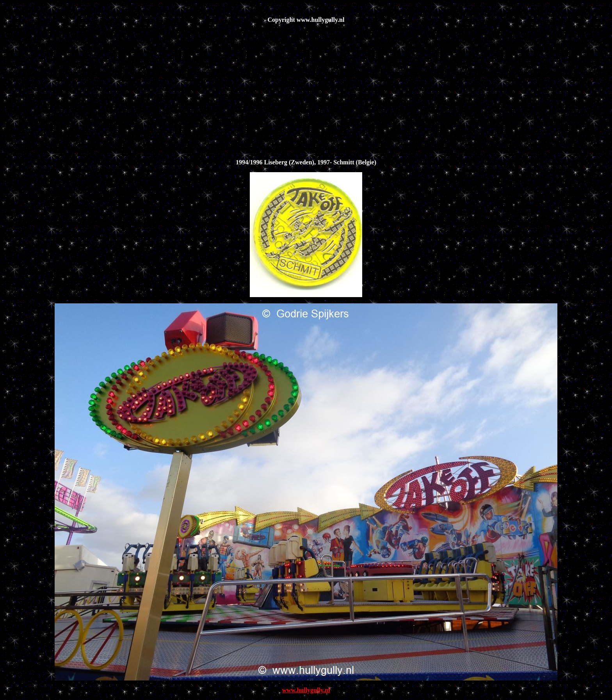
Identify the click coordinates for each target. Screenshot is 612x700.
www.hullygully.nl (306, 690)
